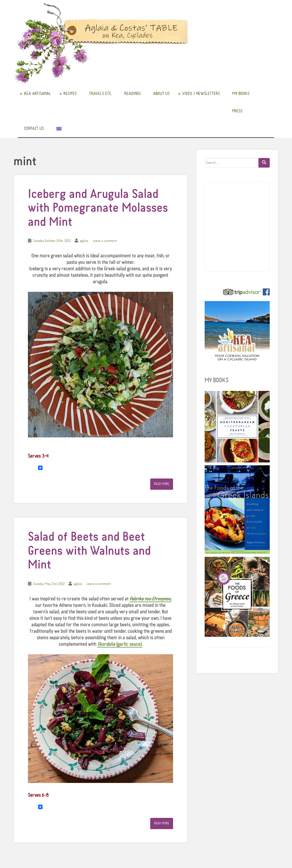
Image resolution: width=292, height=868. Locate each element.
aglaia (84, 241)
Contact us (34, 128)
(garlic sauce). (120, 644)
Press (237, 111)
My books (241, 94)
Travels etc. (100, 94)
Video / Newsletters (201, 94)
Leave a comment (105, 241)
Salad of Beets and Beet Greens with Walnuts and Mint (89, 551)
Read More (162, 484)
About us (161, 94)
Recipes (70, 94)
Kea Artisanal (37, 94)
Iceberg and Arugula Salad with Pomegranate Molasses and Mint (98, 208)
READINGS (132, 94)
